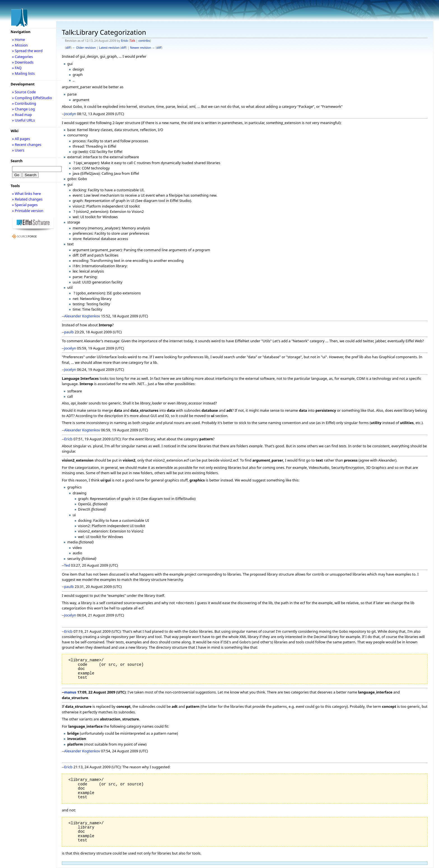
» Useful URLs (24, 120)
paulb (69, 332)
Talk (132, 41)
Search (17, 161)
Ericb (124, 41)
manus (70, 692)
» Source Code (24, 92)
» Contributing (24, 103)
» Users (18, 150)
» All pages (21, 139)
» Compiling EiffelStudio (32, 98)
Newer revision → (143, 48)
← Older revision (84, 48)
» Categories (23, 57)
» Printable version (28, 211)
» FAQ (17, 68)
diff (68, 48)
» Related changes (27, 199)
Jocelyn (70, 114)
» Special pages (25, 205)
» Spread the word (27, 51)
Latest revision (109, 48)
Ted (67, 565)
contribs (144, 41)
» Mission (20, 45)
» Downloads (23, 62)
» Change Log (24, 109)
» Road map (22, 115)
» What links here (26, 194)
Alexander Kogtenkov (82, 316)
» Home (18, 39)
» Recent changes (27, 145)
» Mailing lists (23, 73)
